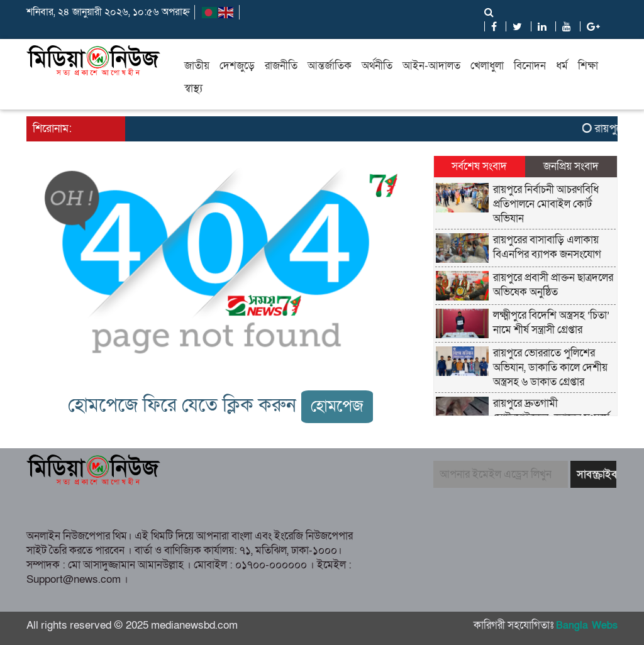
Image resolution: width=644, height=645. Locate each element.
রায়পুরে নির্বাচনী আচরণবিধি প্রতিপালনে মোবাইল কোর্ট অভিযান (546, 204)
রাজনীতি (281, 66)
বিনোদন (530, 66)
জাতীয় (197, 66)
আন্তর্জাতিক (330, 66)
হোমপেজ (337, 406)
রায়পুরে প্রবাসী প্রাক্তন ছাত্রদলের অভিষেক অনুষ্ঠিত (553, 285)
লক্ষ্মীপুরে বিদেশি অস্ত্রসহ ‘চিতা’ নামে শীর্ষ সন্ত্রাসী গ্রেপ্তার (551, 322)
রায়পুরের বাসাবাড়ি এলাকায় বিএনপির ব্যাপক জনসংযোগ (547, 247)
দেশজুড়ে (237, 66)
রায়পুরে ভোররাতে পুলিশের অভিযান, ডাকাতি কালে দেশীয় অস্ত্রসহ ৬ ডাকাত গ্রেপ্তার (550, 367)
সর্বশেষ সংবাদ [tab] (479, 166)
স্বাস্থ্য (193, 88)
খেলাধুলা (487, 66)
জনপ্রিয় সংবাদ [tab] (571, 166)
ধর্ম (562, 66)
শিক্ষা (588, 66)
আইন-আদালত (431, 66)
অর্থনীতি (377, 66)
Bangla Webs (587, 626)
